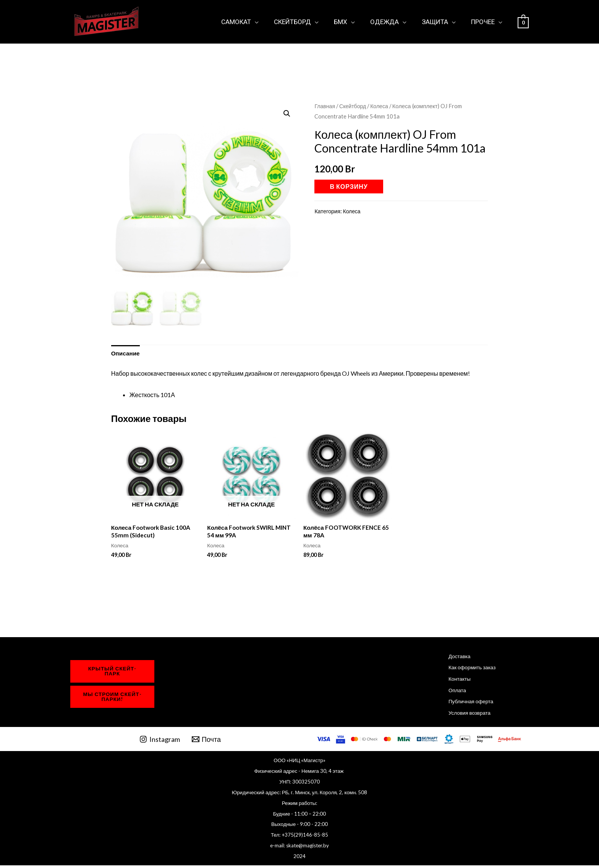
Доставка (456, 658)
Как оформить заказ (469, 670)
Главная (325, 106)
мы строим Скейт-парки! (112, 699)
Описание (126, 354)
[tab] (126, 354)
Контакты (456, 681)
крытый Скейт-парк (113, 673)
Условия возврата (467, 715)
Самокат (249, 21)
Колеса (382, 106)
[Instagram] (160, 742)
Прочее (484, 21)
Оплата (454, 692)
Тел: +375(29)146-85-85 (299, 838)
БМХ (349, 21)
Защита (438, 21)
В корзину (349, 186)
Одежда (390, 21)
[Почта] (206, 742)
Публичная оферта (468, 704)
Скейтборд (303, 21)
